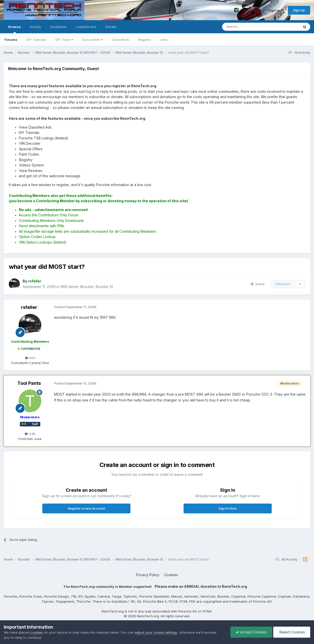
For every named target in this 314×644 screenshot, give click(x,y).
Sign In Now (228, 508)
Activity (35, 27)
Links (164, 40)
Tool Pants (29, 383)
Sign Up (299, 10)
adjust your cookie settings (156, 632)
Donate (111, 27)
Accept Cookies (251, 632)
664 (30, 358)
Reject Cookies (292, 632)
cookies (37, 632)
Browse (14, 29)
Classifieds (120, 40)
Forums (11, 40)
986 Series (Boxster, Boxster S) (87, 287)
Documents (92, 40)
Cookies (171, 575)
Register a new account (86, 508)
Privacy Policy (148, 575)
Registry (145, 40)
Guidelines (58, 27)
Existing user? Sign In (263, 10)
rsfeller (29, 307)
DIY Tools (64, 40)
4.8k (30, 434)
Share (258, 284)
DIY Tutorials (36, 40)
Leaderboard (86, 27)
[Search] (248, 27)
